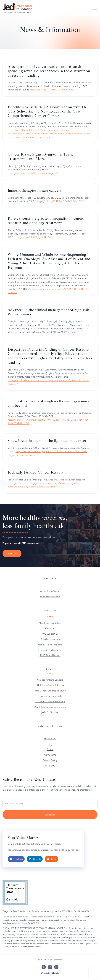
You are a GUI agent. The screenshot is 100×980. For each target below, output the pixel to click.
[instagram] (50, 967)
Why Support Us (50, 634)
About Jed (50, 628)
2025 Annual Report (50, 655)
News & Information (50, 596)
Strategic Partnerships (50, 650)
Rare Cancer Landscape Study (50, 691)
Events (50, 749)
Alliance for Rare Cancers (50, 680)
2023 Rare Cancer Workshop (50, 701)
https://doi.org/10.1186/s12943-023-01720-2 (60, 201)
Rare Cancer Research (50, 696)
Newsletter (50, 738)
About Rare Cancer (50, 591)
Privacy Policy (50, 760)
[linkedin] (56, 967)
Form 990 (50, 766)
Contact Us (50, 755)
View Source (72, 332)
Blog (50, 744)
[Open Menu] (95, 8)
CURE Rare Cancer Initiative (50, 685)
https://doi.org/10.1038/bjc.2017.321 (32, 237)
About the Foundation (50, 623)
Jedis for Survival (50, 712)
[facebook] (44, 967)
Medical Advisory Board (50, 645)
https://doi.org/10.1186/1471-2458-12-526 (51, 90)
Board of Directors (50, 639)
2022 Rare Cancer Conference (50, 707)
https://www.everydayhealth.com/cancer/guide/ (33, 173)
